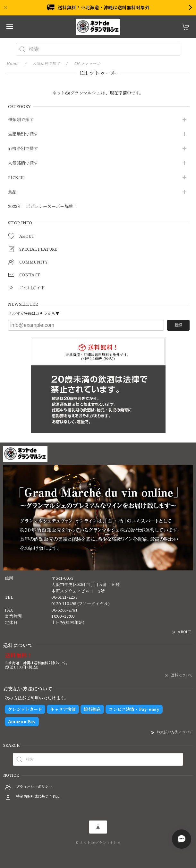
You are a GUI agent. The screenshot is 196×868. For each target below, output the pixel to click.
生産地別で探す (23, 134)
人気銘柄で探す (23, 163)
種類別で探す (21, 120)
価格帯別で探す (23, 149)
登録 (178, 325)
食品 (12, 192)
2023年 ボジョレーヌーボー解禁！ (43, 207)
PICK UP (16, 178)
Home (12, 63)
